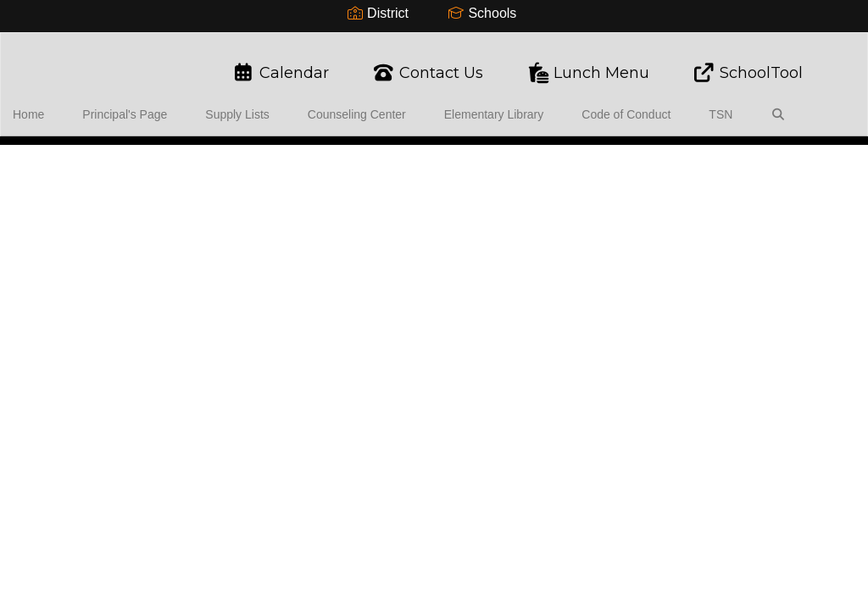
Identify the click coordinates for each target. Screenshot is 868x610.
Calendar (280, 64)
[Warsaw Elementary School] (434, 44)
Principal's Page (138, 106)
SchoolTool (747, 64)
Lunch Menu (587, 64)
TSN (670, 106)
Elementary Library (470, 106)
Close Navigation (84, 155)
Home (55, 106)
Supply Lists (238, 106)
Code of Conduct (589, 106)
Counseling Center (345, 106)
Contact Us (427, 64)
